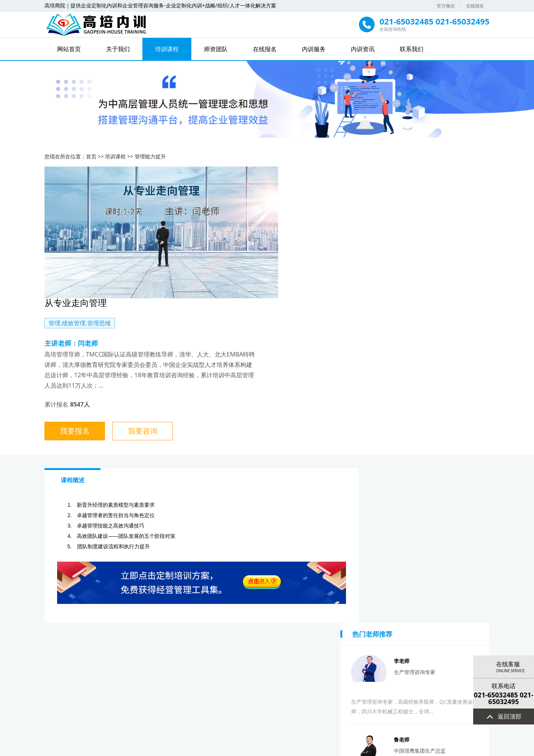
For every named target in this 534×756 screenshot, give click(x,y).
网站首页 (69, 49)
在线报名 (475, 6)
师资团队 (216, 49)
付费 (341, 654)
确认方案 (265, 654)
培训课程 (167, 49)
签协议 (303, 654)
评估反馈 (455, 654)
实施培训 (379, 654)
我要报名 (308, 300)
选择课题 (151, 654)
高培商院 (279, 725)
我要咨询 (375, 300)
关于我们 (118, 49)
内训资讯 (363, 49)
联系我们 (412, 49)
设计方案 (227, 654)
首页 (91, 156)
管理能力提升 (150, 156)
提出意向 (75, 654)
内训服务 (314, 49)
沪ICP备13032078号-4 (267, 749)
